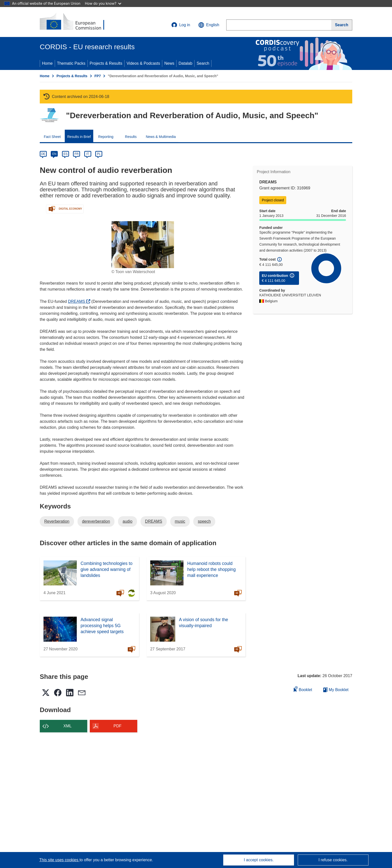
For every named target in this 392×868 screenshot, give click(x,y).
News (169, 63)
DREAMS (79, 301)
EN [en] (54, 154)
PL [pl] (99, 154)
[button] (209, 25)
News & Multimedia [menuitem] (161, 137)
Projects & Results (106, 63)
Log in (181, 25)
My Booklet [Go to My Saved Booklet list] (336, 690)
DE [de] (43, 154)
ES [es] (65, 154)
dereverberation (96, 521)
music (180, 521)
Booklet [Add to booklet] (303, 689)
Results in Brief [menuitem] (79, 137)
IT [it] (88, 154)
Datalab (185, 63)
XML (68, 726)
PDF (117, 726)
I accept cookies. (259, 860)
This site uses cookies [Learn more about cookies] (59, 860)
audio (127, 521)
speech (204, 521)
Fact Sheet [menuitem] (52, 137)
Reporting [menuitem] (106, 137)
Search (203, 63)
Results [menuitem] (131, 137)
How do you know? (103, 3)
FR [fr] (76, 154)
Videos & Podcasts (143, 63)
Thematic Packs (71, 63)
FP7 (98, 76)
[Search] (342, 25)
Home (47, 63)
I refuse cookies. (333, 860)
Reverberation (57, 521)
